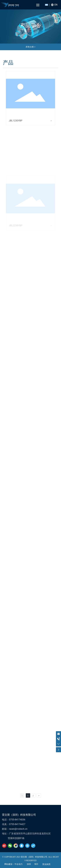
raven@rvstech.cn (18, 829)
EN (56, 5)
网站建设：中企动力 (13, 864)
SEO (36, 864)
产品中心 (31, 25)
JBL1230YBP (16, 121)
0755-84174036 (17, 820)
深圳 (29, 864)
